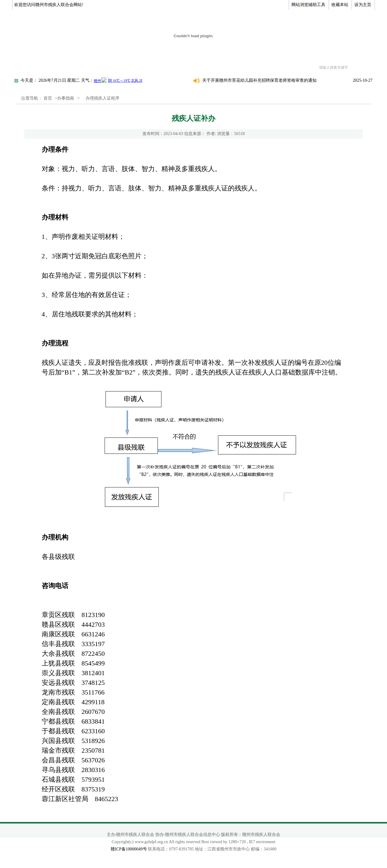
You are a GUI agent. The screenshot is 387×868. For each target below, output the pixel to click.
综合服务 (215, 68)
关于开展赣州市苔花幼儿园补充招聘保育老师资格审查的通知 (259, 80)
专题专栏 (247, 68)
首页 (27, 68)
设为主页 (363, 5)
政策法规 (149, 68)
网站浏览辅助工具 (308, 5)
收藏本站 (340, 5)
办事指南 (182, 68)
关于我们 (51, 68)
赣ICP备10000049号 (129, 849)
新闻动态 (117, 68)
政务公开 (84, 68)
